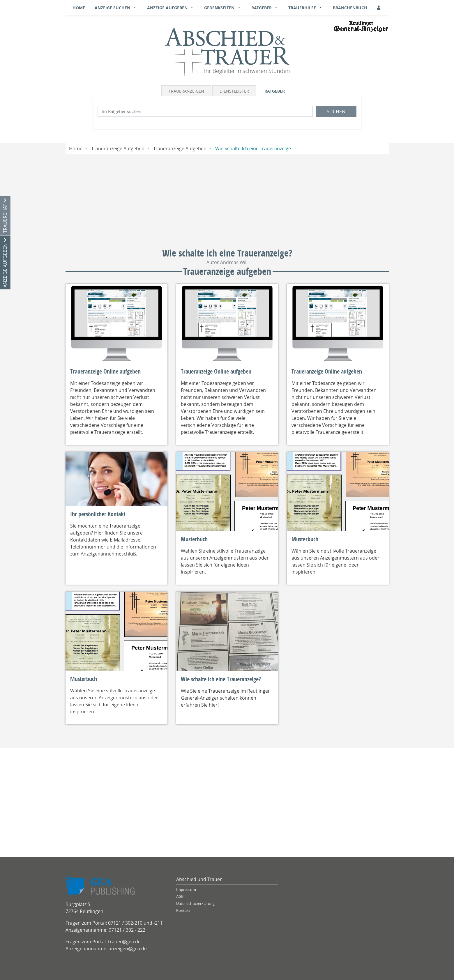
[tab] (187, 91)
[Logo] (227, 52)
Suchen (336, 112)
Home (79, 8)
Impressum (186, 890)
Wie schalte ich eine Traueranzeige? (221, 679)
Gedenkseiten (219, 8)
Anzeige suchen (112, 8)
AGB (180, 897)
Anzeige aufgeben (167, 8)
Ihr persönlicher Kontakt (98, 514)
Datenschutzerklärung (195, 904)
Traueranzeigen (186, 91)
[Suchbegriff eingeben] (205, 111)
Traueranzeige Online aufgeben (105, 372)
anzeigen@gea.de (128, 949)
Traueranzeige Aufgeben (118, 148)
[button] (136, 8)
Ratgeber (262, 8)
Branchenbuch (350, 8)
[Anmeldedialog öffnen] (379, 8)
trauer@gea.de (124, 942)
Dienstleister (234, 91)
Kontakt (183, 911)
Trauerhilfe (302, 8)
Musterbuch (194, 539)
